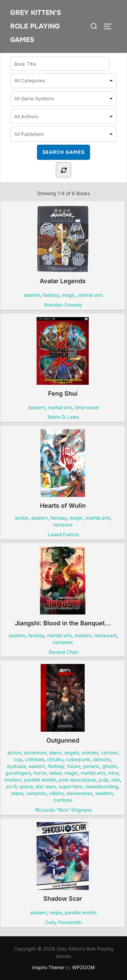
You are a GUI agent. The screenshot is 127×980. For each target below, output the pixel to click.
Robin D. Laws (63, 417)
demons (102, 759)
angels (72, 753)
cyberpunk (78, 759)
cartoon (109, 753)
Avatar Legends (63, 245)
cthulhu (55, 759)
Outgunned (63, 704)
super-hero (71, 786)
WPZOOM (83, 967)
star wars (46, 786)
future (74, 766)
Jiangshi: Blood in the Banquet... (63, 587)
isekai (55, 773)
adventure (35, 753)
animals (90, 753)
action (22, 518)
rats (116, 780)
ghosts (110, 766)
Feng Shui (63, 357)
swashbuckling (102, 786)
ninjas (56, 912)
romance (63, 525)
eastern (32, 295)
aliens (55, 753)
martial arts (91, 295)
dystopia (16, 766)
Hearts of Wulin (63, 469)
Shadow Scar (63, 862)
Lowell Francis (63, 534)
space (26, 786)
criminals (35, 759)
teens (17, 793)
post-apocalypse (77, 780)
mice (113, 773)
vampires (63, 642)
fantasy (51, 295)
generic (91, 766)
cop (18, 759)
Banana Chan (63, 652)
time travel (87, 407)
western (104, 793)
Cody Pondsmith (63, 922)
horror (40, 773)
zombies (63, 800)
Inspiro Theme (48, 967)
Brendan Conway (63, 305)
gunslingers (18, 773)
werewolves (79, 793)
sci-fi (11, 786)
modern (83, 635)
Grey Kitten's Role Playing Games (36, 26)
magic (69, 295)
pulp (104, 780)
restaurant (105, 635)
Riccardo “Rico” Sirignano (63, 810)
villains (56, 793)
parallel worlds (40, 780)
